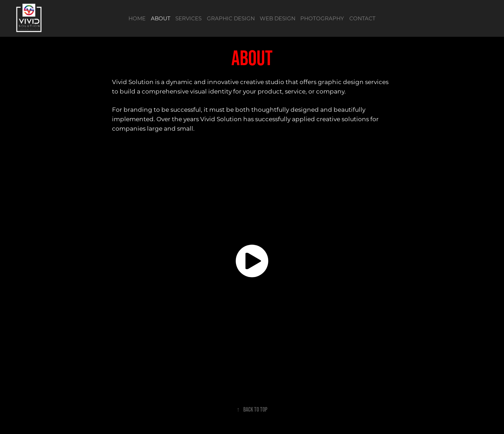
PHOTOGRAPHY (322, 18)
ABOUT (161, 18)
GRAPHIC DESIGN (231, 18)
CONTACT (362, 18)
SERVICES (188, 18)
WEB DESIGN (278, 18)
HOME (137, 18)
